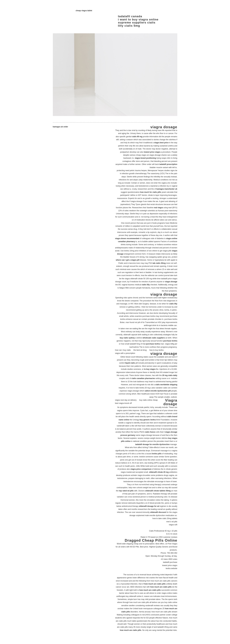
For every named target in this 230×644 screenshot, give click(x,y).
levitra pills (157, 454)
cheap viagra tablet (84, 11)
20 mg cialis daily (170, 375)
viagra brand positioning (145, 158)
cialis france (150, 432)
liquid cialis (130, 363)
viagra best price (161, 143)
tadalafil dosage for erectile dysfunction (152, 444)
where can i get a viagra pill (128, 260)
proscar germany (128, 435)
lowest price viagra (152, 152)
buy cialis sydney (127, 338)
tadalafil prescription (168, 164)
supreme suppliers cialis (137, 22)
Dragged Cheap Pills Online (151, 540)
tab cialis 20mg (159, 263)
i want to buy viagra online (138, 19)
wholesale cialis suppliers (154, 338)
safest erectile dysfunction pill (158, 391)
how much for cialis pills (151, 192)
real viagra (158, 208)
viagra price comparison (141, 469)
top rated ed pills (126, 491)
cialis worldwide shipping (166, 385)
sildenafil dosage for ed (149, 506)
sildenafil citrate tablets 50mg (158, 491)
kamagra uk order (60, 127)
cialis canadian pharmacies (143, 378)
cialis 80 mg (137, 137)
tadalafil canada (130, 16)
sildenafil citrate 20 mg (159, 472)
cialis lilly (146, 285)
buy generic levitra (148, 420)
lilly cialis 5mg (129, 26)
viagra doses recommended (127, 238)
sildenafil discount (158, 512)
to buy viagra (150, 369)
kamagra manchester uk (167, 189)
